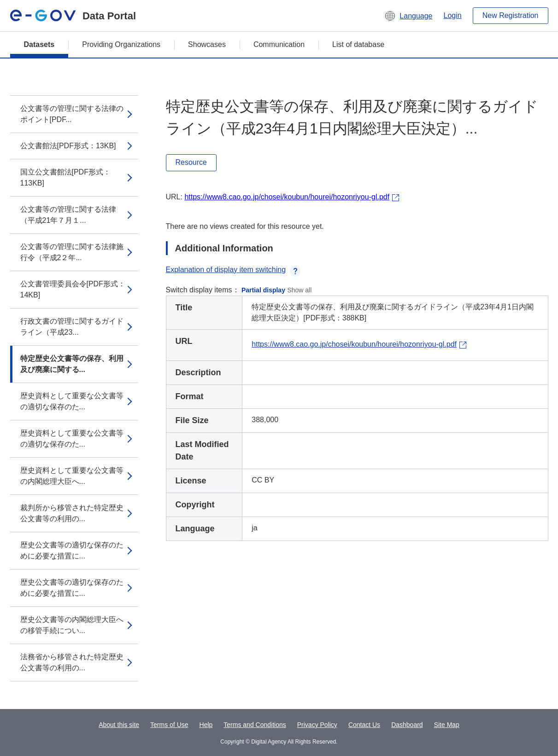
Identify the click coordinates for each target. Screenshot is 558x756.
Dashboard (407, 725)
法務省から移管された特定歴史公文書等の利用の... (72, 662)
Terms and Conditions (255, 725)
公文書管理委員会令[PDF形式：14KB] (73, 289)
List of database (358, 44)
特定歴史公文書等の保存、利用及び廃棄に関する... (72, 364)
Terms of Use (169, 725)
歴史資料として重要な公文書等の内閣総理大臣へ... (72, 476)
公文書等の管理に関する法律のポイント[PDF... (72, 114)
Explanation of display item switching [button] (233, 270)
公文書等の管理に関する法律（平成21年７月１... (68, 215)
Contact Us (364, 725)
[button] (408, 16)
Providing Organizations (121, 44)
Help (206, 725)
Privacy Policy (317, 725)
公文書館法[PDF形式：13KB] (68, 146)
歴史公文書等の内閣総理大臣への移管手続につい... (72, 625)
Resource (191, 162)
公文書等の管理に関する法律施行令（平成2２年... (72, 252)
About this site (119, 725)
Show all (299, 290)
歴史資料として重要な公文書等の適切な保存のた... (72, 401)
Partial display (263, 290)
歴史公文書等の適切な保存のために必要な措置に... (72, 550)
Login (453, 15)
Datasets (39, 44)
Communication (279, 44)
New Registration (511, 15)
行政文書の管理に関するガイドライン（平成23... (72, 327)
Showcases (207, 44)
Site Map (447, 725)
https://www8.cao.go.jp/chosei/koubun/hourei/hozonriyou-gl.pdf (287, 197)
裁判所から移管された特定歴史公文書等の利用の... (72, 513)
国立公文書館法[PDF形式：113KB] (65, 177)
